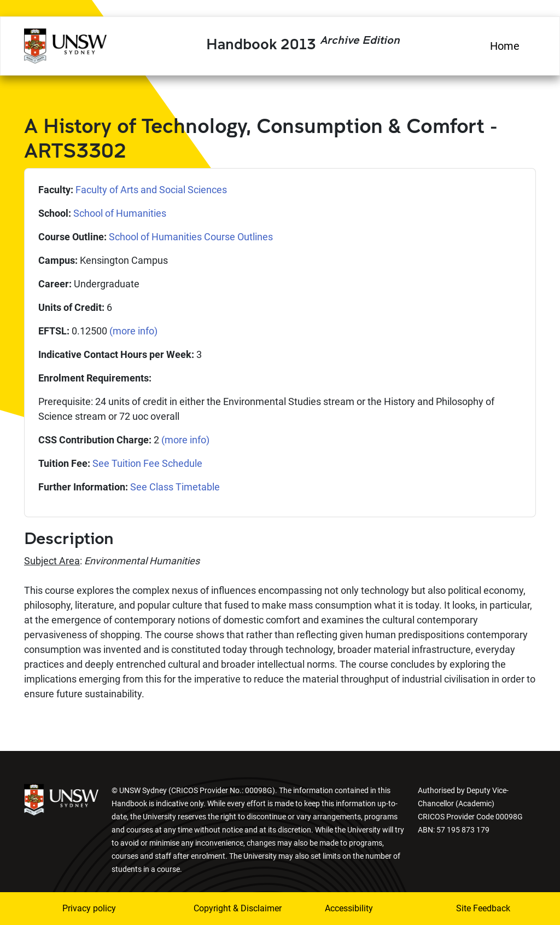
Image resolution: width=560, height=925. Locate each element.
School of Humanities (120, 213)
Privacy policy (89, 908)
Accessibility (349, 908)
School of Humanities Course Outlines (191, 237)
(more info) (133, 331)
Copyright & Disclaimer (223, 908)
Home (505, 46)
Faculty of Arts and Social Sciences (151, 190)
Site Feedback (483, 908)
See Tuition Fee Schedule (147, 463)
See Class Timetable (175, 487)
